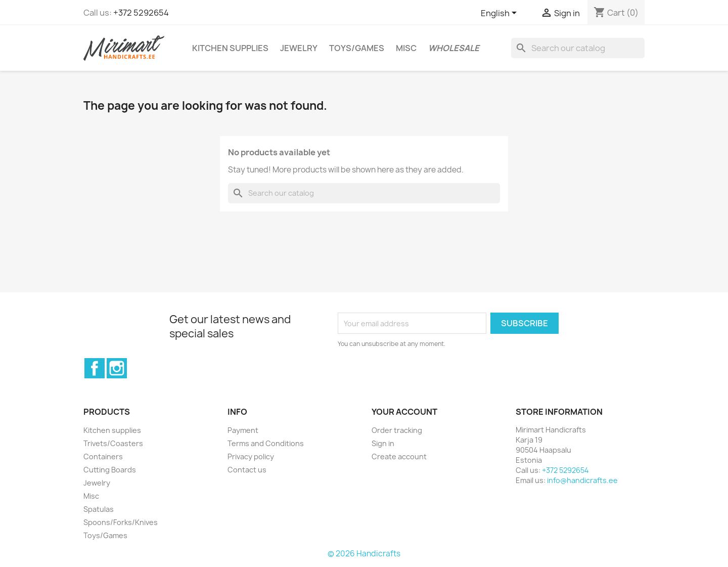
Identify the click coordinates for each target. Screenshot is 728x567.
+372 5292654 (141, 13)
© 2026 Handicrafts (364, 554)
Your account (404, 412)
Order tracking (397, 430)
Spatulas (99, 509)
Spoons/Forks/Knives (121, 522)
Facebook (95, 368)
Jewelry (299, 48)
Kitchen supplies (230, 48)
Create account (399, 456)
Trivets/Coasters (113, 443)
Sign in (383, 443)
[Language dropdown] (500, 14)
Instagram (117, 368)
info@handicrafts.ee (582, 480)
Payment (243, 430)
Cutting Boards (110, 470)
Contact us (247, 470)
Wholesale (454, 48)
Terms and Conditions (266, 443)
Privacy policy (251, 456)
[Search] (578, 48)
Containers (103, 456)
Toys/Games (357, 48)
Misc (406, 48)
